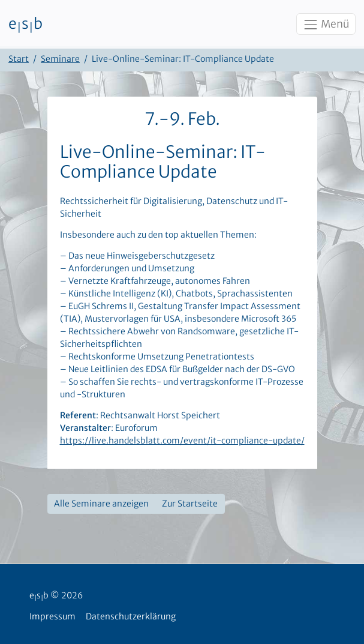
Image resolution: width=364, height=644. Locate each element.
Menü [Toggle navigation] (326, 25)
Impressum (52, 616)
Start (19, 59)
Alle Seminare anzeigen (101, 504)
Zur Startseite (190, 504)
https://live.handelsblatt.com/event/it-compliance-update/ (182, 441)
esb (25, 25)
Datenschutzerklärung (131, 616)
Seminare (60, 59)
